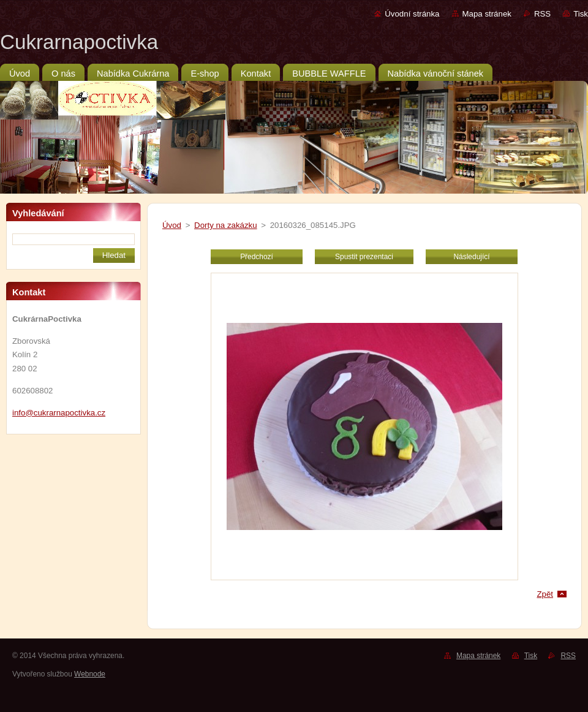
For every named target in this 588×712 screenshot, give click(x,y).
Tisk (581, 14)
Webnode (90, 674)
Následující (471, 257)
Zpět (545, 594)
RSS (542, 14)
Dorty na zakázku (226, 225)
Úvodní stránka (412, 14)
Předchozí (257, 257)
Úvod (172, 225)
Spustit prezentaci (364, 257)
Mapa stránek (487, 14)
